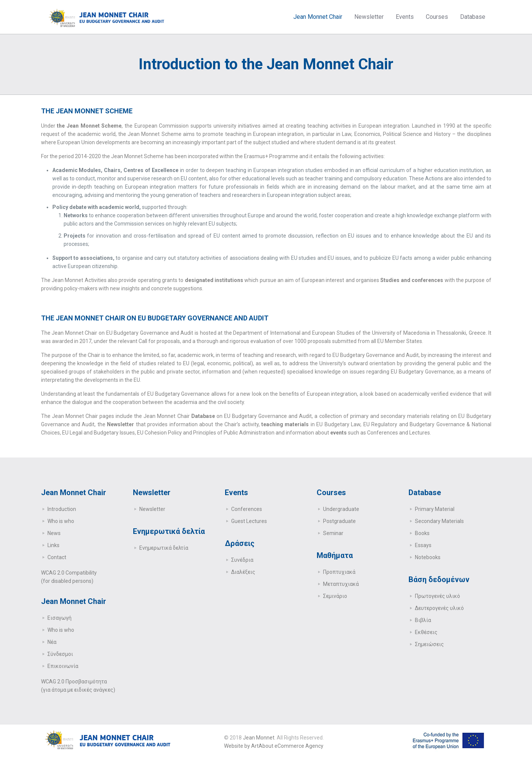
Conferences (247, 509)
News (54, 533)
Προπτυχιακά (339, 572)
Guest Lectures (249, 521)
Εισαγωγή (59, 618)
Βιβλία (423, 620)
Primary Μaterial (435, 509)
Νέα (52, 642)
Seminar (333, 533)
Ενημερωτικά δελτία (164, 548)
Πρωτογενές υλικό (437, 596)
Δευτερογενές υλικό (439, 608)
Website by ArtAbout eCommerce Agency (274, 746)
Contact (57, 557)
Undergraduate (341, 509)
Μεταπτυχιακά (341, 584)
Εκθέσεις (426, 632)
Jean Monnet (259, 738)
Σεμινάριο (335, 596)
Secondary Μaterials (439, 521)
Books (422, 533)
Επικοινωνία (63, 666)
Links (53, 545)
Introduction (62, 509)
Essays (423, 545)
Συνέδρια (242, 560)
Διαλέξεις (243, 572)
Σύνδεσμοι (60, 654)
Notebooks (428, 557)
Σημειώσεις (429, 644)
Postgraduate (339, 521)
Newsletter (152, 509)
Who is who (61, 521)
